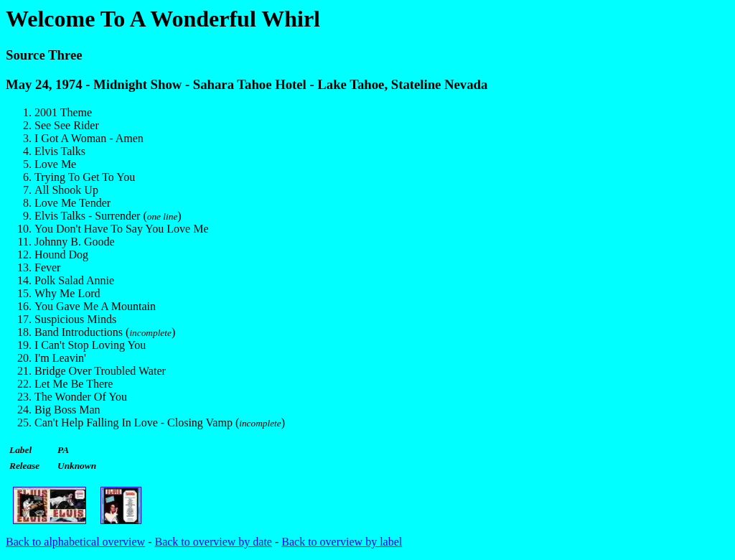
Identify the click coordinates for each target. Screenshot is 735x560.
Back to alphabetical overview (75, 542)
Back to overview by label (342, 542)
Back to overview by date (213, 542)
